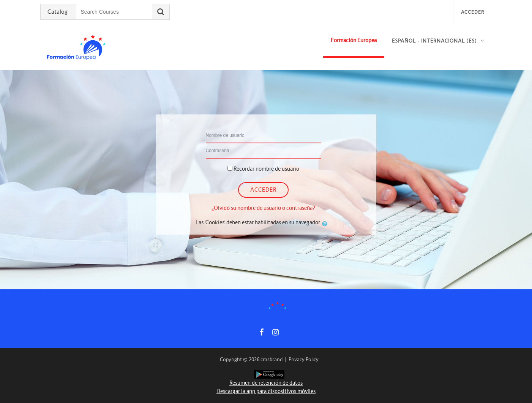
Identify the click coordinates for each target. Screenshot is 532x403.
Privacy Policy (304, 359)
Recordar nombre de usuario (266, 169)
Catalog (58, 12)
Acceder (473, 12)
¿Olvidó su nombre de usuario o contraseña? (263, 208)
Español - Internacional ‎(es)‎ (434, 41)
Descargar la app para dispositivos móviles (266, 391)
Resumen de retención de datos (266, 383)
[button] (326, 224)
